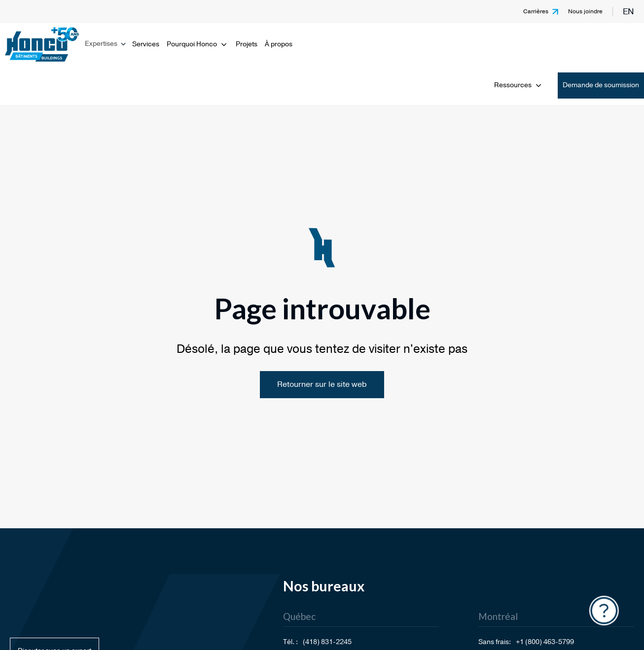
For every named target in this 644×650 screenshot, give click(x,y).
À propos (279, 44)
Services (146, 44)
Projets (247, 44)
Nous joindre (585, 11)
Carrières (536, 11)
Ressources (519, 85)
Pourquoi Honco (197, 44)
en (628, 12)
